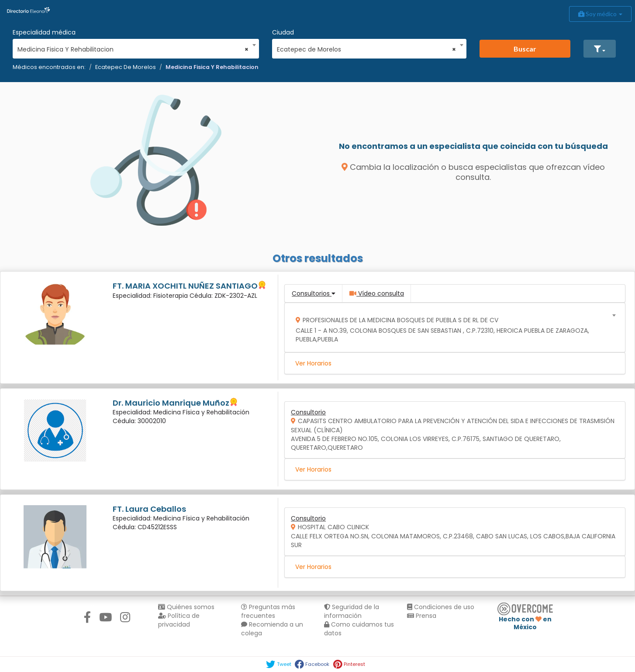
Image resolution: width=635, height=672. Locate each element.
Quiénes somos (186, 607)
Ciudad (283, 32)
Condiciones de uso (441, 607)
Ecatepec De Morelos (126, 67)
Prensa (422, 616)
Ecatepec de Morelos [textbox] (366, 49)
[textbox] (452, 328)
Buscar (525, 49)
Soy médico (600, 14)
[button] (600, 49)
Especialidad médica (44, 32)
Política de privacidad (179, 620)
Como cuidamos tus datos (359, 629)
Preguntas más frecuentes (268, 611)
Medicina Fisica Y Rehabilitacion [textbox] (133, 49)
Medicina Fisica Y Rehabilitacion (212, 67)
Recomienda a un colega (272, 629)
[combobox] (133, 47)
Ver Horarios (313, 363)
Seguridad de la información (352, 611)
